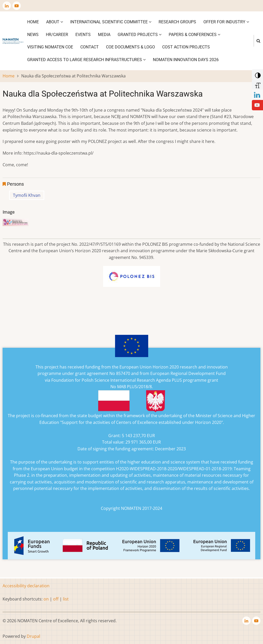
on (46, 599)
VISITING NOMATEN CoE (50, 47)
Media (104, 35)
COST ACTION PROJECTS (186, 47)
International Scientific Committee (111, 22)
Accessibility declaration (26, 586)
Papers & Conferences (194, 35)
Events (83, 35)
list (66, 599)
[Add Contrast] (257, 74)
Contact (90, 47)
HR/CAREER (57, 35)
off (56, 599)
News (33, 35)
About (55, 22)
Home (33, 22)
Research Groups (177, 22)
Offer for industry (226, 22)
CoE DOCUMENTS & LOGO (130, 47)
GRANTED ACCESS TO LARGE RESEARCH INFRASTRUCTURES (86, 60)
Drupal (33, 636)
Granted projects (140, 35)
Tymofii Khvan (27, 195)
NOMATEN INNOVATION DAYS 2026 (186, 60)
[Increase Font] (257, 84)
